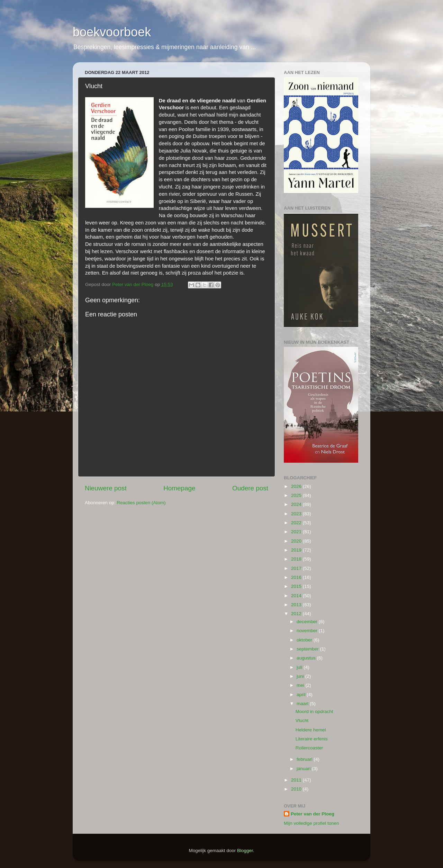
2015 (297, 586)
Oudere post (250, 488)
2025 (297, 495)
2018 (297, 559)
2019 (297, 550)
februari (305, 759)
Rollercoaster (309, 748)
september (308, 649)
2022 (297, 523)
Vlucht (302, 721)
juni (301, 676)
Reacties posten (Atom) (141, 503)
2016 (297, 577)
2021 (297, 532)
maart (303, 704)
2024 (297, 504)
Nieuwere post (106, 488)
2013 (297, 605)
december (308, 622)
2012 (297, 614)
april (302, 695)
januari (304, 769)
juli (300, 667)
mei (301, 685)
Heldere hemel (311, 730)
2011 (297, 780)
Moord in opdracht (314, 712)
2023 (297, 514)
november (308, 631)
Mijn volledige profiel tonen (311, 823)
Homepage (179, 488)
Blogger (245, 851)
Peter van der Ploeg (313, 814)
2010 (297, 789)
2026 (297, 486)
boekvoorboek (112, 32)
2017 (297, 568)
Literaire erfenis (312, 739)
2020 (297, 541)
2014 (297, 596)
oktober (305, 640)
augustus (307, 658)
